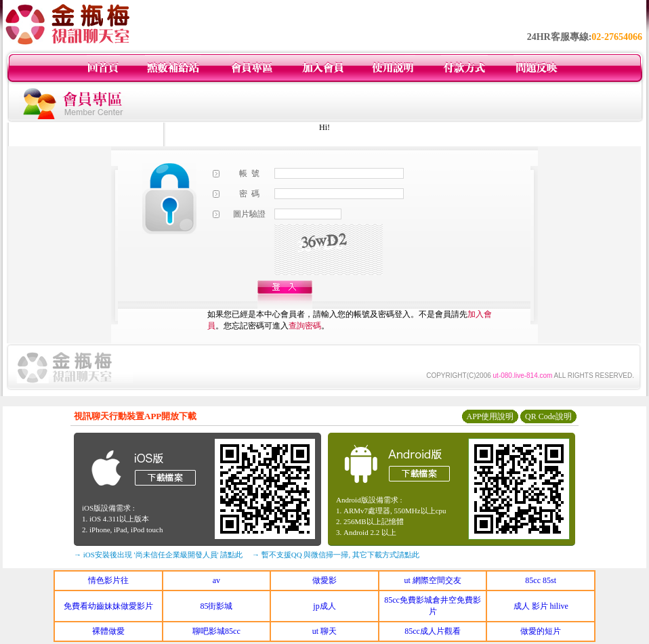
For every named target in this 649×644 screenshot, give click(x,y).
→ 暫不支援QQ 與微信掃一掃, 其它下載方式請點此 (336, 555)
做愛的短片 (541, 631)
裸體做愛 (108, 631)
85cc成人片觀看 (433, 631)
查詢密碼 (305, 326)
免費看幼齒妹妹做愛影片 (108, 606)
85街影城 (216, 606)
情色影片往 (108, 580)
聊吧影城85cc (216, 631)
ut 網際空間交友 (432, 580)
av (216, 580)
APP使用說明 (490, 416)
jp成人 (324, 606)
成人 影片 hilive (541, 606)
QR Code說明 (548, 416)
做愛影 (324, 580)
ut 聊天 (324, 631)
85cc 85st (541, 580)
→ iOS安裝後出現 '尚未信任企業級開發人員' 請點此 (158, 555)
